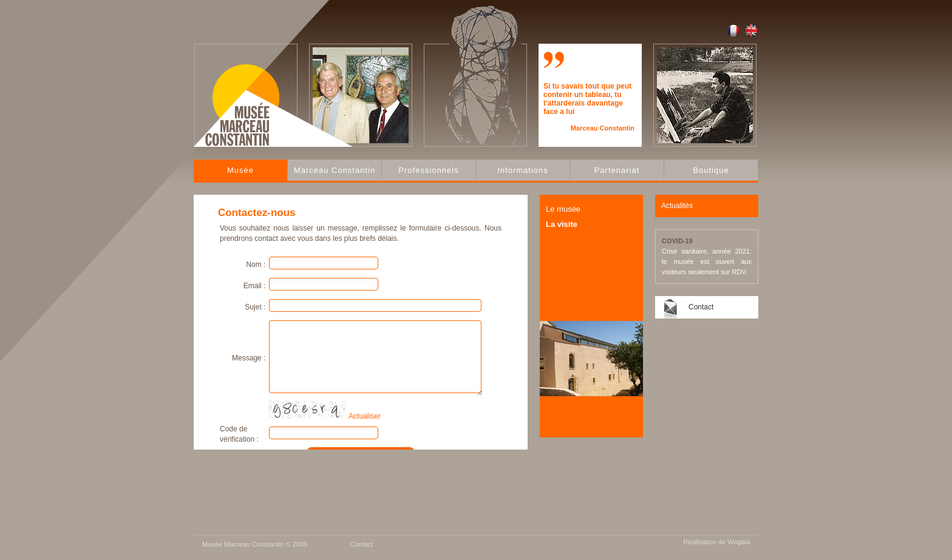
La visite (562, 224)
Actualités (677, 206)
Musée (240, 170)
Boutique (711, 170)
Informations (523, 170)
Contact (701, 307)
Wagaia (739, 542)
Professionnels (428, 170)
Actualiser (365, 416)
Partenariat (617, 170)
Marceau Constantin (335, 170)
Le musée (563, 209)
